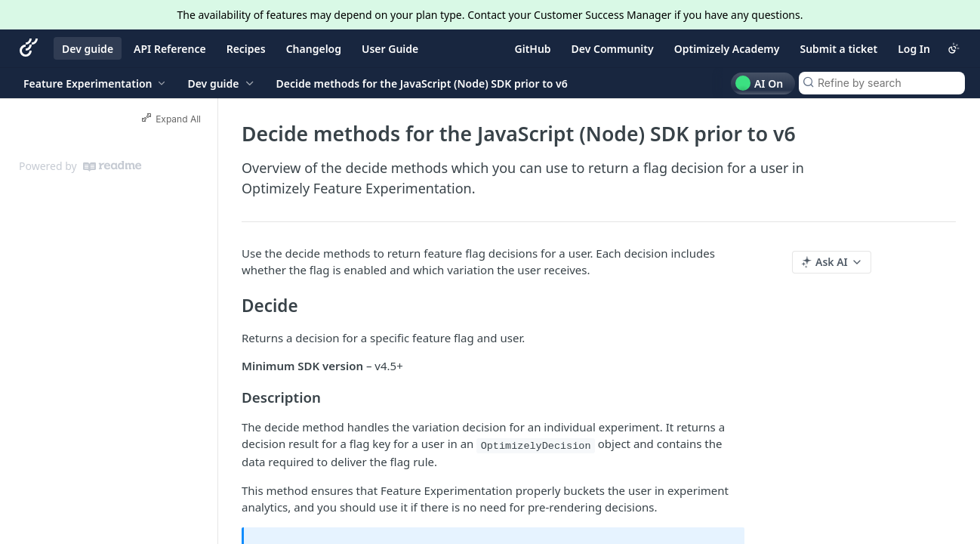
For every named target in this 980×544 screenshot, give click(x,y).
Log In (914, 49)
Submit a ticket (838, 49)
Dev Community (613, 49)
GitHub (533, 49)
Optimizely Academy (727, 49)
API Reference (170, 49)
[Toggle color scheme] (954, 48)
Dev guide (88, 49)
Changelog (314, 49)
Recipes (246, 49)
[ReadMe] (112, 166)
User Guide (390, 49)
